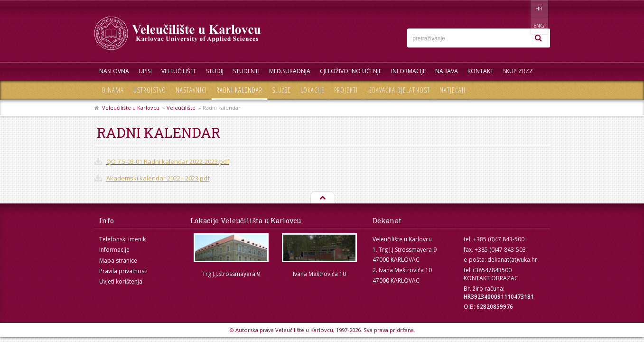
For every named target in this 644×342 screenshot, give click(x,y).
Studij (215, 71)
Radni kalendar (239, 90)
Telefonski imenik (122, 239)
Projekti (346, 90)
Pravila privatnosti (123, 271)
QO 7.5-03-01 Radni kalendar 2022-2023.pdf (168, 161)
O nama (113, 90)
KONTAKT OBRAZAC (491, 278)
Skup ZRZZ (518, 71)
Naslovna (114, 71)
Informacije (408, 71)
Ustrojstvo (150, 90)
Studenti (246, 71)
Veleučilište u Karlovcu (131, 108)
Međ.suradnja (290, 71)
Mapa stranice (118, 261)
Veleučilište (179, 71)
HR (521, 8)
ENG (540, 8)
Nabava (447, 71)
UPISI (145, 71)
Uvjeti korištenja (121, 281)
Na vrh (322, 198)
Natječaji (453, 90)
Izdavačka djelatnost (399, 90)
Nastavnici (191, 90)
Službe (281, 90)
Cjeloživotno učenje (351, 71)
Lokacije (313, 90)
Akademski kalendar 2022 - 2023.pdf (158, 178)
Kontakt (481, 71)
